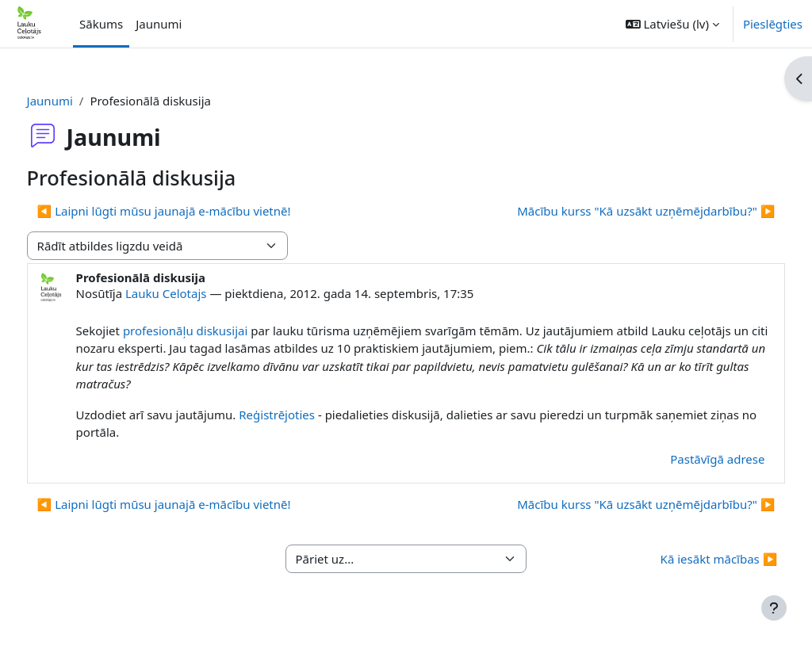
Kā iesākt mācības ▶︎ (689, 559)
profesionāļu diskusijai (214, 331)
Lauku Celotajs (195, 293)
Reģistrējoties (307, 415)
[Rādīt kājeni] (774, 608)
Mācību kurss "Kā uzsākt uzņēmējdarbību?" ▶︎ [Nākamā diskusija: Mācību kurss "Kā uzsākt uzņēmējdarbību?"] (617, 211)
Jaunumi (79, 101)
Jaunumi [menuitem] (159, 24)
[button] (672, 24)
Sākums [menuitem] (101, 24)
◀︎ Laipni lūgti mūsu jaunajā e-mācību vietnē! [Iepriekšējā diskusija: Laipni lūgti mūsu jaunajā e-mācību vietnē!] (193, 211)
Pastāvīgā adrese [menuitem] (688, 459)
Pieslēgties (773, 24)
